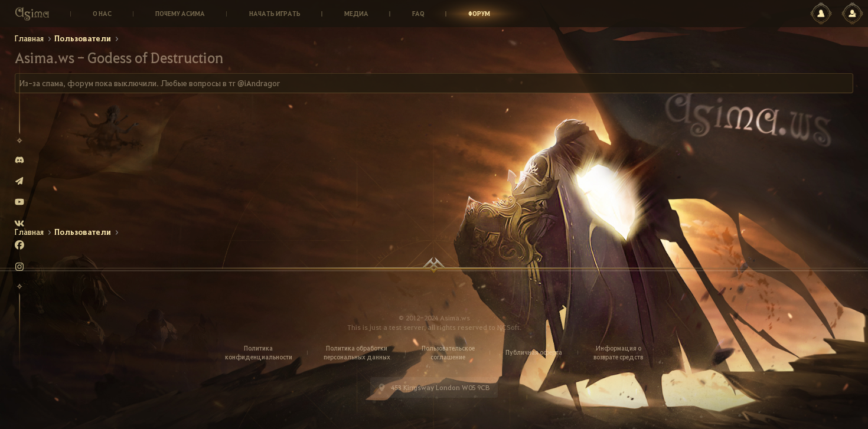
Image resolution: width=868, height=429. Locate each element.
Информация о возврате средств (618, 353)
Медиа (356, 14)
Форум (479, 14)
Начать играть (275, 14)
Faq (418, 14)
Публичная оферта (534, 352)
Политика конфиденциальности (259, 353)
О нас (102, 14)
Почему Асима (180, 14)
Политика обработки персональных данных (357, 353)
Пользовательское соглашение (448, 353)
